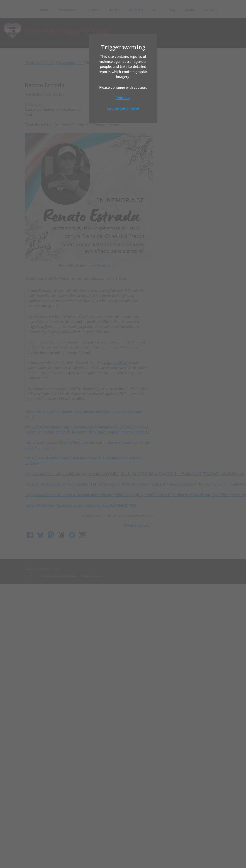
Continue (123, 98)
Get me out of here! (123, 108)
